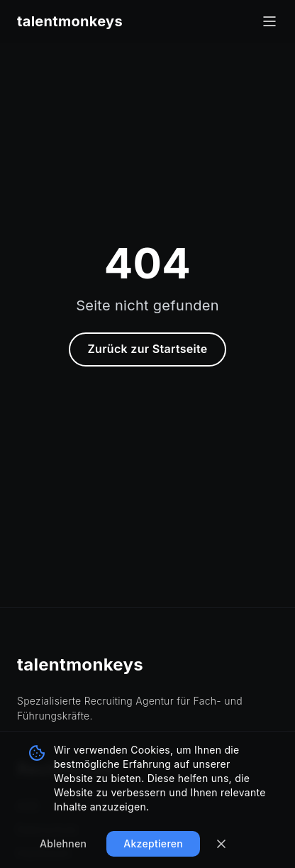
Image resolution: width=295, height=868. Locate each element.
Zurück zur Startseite (147, 349)
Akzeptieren (153, 843)
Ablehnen (63, 843)
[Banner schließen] (221, 844)
